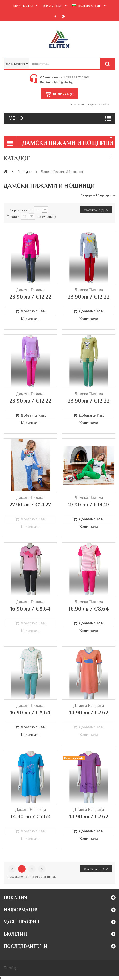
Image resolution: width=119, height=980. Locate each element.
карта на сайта (99, 104)
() (63, 94)
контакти (78, 104)
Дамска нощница (89, 706)
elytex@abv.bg (62, 82)
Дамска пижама (30, 290)
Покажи (13, 217)
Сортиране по (21, 210)
